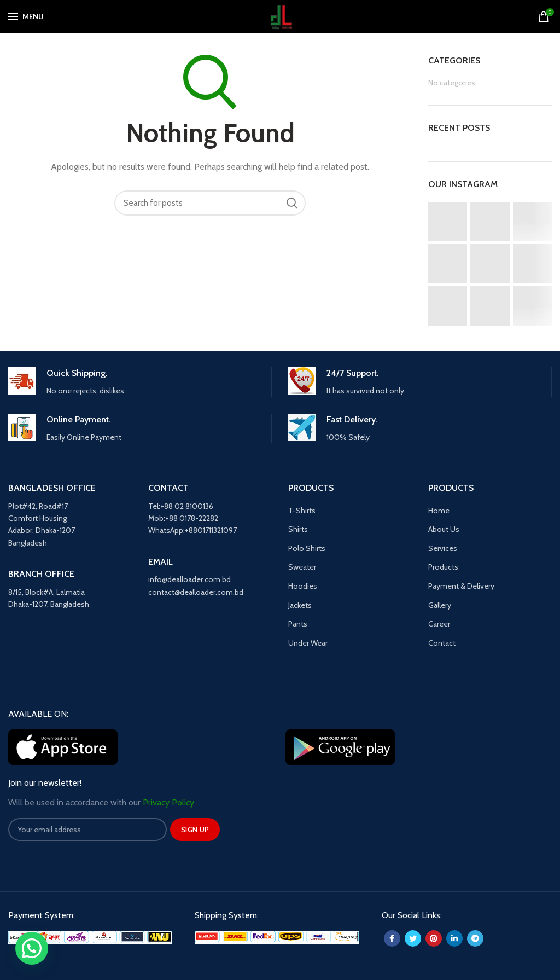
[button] (32, 948)
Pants (298, 624)
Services (443, 548)
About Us (444, 529)
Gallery (440, 605)
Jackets (300, 605)
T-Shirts (302, 511)
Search (292, 203)
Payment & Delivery (461, 586)
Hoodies (303, 586)
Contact (442, 643)
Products (443, 567)
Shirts (298, 529)
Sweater (302, 567)
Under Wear (308, 643)
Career (439, 624)
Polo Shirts (307, 548)
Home (439, 511)
